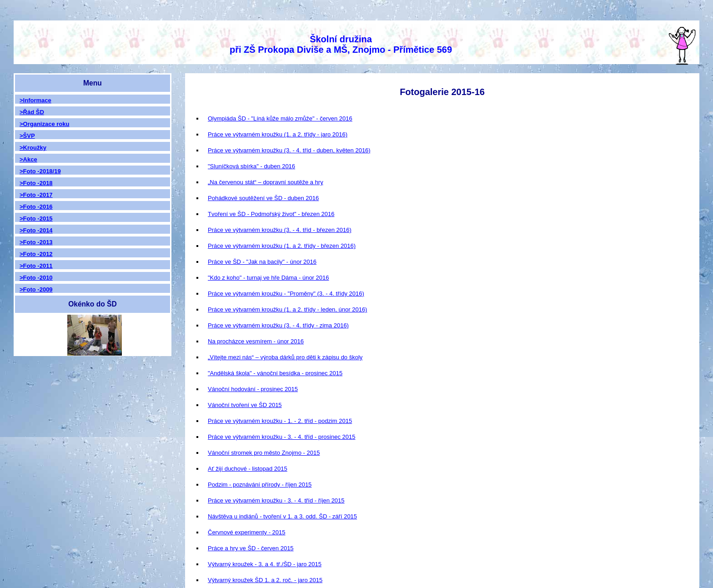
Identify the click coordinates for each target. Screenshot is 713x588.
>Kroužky (33, 148)
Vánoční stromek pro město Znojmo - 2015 (264, 453)
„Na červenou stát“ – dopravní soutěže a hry (266, 182)
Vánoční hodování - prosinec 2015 (253, 389)
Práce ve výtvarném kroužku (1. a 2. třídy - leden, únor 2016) (287, 309)
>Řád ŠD (32, 112)
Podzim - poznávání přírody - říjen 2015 (260, 485)
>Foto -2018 (36, 183)
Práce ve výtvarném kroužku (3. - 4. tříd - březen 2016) (280, 230)
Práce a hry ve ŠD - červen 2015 (251, 548)
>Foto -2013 (36, 242)
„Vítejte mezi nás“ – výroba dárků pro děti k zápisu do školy (285, 357)
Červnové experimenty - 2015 (247, 532)
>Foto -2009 (36, 289)
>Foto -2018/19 (40, 171)
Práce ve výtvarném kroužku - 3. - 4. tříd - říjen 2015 (276, 500)
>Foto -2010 (36, 278)
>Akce (28, 159)
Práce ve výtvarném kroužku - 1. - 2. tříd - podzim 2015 (280, 421)
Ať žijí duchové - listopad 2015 (248, 469)
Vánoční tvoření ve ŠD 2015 (245, 405)
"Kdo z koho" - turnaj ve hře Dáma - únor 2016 (268, 278)
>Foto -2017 (36, 195)
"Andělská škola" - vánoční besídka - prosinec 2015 (275, 373)
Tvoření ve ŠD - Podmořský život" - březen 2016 (271, 214)
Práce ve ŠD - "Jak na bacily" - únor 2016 (262, 262)
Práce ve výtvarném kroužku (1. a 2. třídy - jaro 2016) (278, 134)
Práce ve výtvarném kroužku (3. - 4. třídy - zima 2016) (278, 325)
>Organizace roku (44, 124)
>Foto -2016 (36, 207)
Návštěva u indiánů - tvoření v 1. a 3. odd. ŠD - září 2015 (282, 516)
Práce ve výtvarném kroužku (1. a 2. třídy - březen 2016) (282, 246)
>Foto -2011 (36, 266)
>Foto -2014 (36, 230)
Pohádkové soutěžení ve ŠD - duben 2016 (263, 198)
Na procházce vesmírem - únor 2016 (256, 341)
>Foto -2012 (36, 254)
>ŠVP (27, 136)
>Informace (35, 100)
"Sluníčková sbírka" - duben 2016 (251, 166)
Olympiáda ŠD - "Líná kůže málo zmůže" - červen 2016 (280, 118)
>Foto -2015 (36, 219)
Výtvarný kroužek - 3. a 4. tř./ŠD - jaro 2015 (265, 564)
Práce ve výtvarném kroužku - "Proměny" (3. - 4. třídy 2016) (286, 294)
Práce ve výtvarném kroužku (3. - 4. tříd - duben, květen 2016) (289, 150)
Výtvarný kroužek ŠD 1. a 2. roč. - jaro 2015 (265, 580)
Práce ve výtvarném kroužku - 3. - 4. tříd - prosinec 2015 (281, 437)
